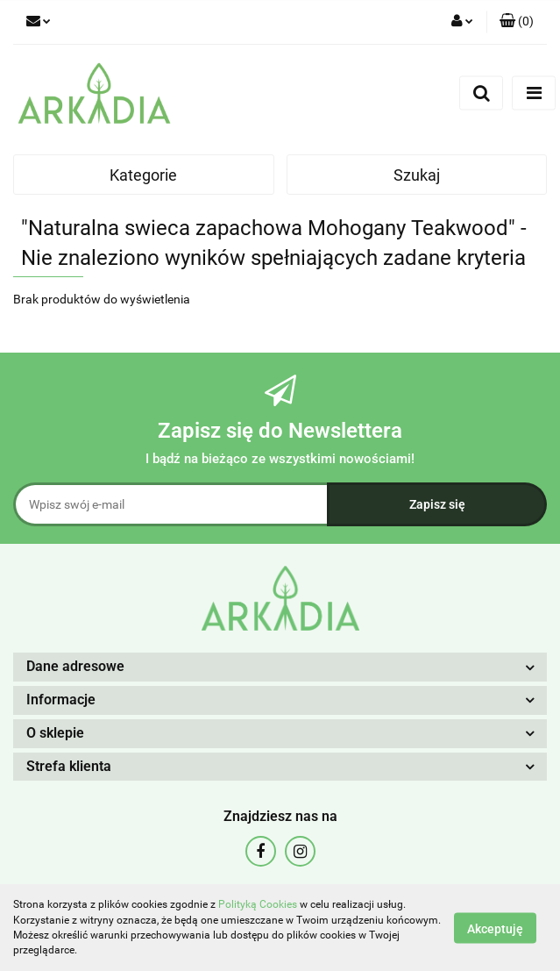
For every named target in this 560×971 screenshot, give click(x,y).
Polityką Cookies (258, 904)
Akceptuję (495, 928)
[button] (517, 22)
